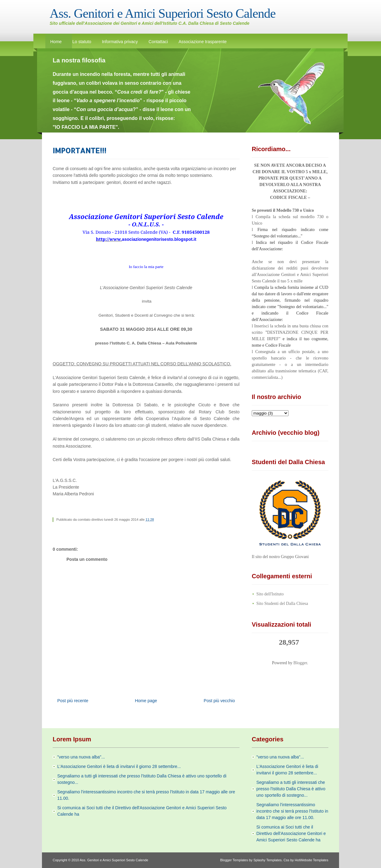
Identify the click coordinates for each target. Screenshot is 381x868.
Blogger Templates (234, 860)
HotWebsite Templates (311, 860)
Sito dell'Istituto (270, 594)
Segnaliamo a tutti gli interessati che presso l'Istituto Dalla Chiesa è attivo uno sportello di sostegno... (291, 789)
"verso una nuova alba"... (81, 757)
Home (56, 42)
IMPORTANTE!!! (79, 150)
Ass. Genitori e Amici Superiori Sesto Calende (163, 13)
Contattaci (158, 42)
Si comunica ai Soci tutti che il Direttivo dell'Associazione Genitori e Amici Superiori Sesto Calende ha (291, 833)
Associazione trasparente (203, 42)
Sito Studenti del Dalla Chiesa (282, 604)
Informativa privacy (120, 42)
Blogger (300, 663)
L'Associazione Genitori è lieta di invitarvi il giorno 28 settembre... (119, 766)
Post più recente (73, 701)
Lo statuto (82, 42)
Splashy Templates (267, 860)
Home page (146, 701)
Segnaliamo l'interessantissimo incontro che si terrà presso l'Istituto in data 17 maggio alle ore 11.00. (292, 811)
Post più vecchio (219, 701)
